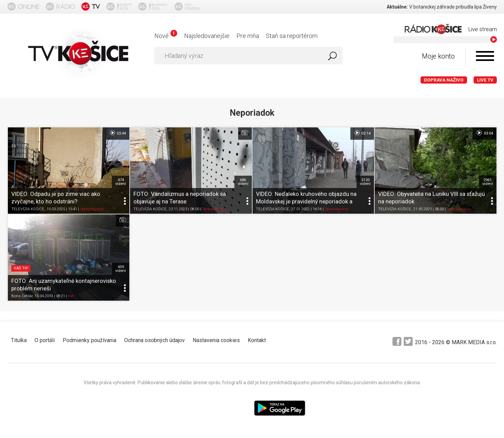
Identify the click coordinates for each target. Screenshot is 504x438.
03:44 (118, 133)
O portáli (45, 340)
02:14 (362, 133)
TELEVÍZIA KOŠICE (28, 209)
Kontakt (257, 340)
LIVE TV (485, 80)
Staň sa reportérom (292, 36)
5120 (365, 182)
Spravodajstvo (92, 209)
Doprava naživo (444, 80)
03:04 (484, 133)
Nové (166, 36)
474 (121, 182)
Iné (71, 296)
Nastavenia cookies (216, 340)
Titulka (19, 340)
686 (243, 182)
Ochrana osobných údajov (154, 340)
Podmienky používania (89, 340)
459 (121, 269)
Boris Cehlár (22, 296)
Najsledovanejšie (207, 36)
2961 (488, 182)
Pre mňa (248, 36)
